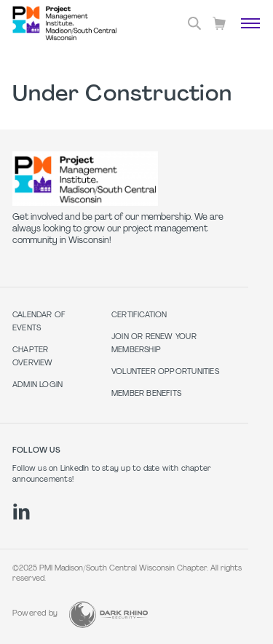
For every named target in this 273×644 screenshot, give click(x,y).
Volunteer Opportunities (165, 372)
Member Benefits (146, 394)
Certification (139, 315)
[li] (21, 512)
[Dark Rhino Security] (108, 615)
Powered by (35, 614)
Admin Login (37, 385)
